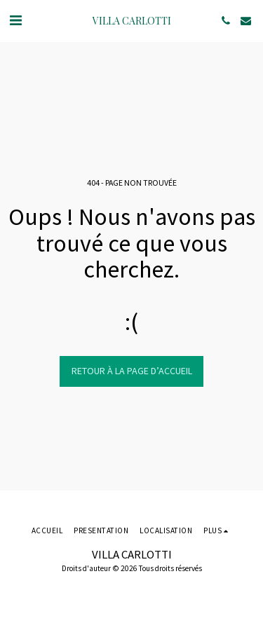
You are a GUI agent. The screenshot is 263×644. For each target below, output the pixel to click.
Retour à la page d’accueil (132, 371)
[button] (15, 20)
